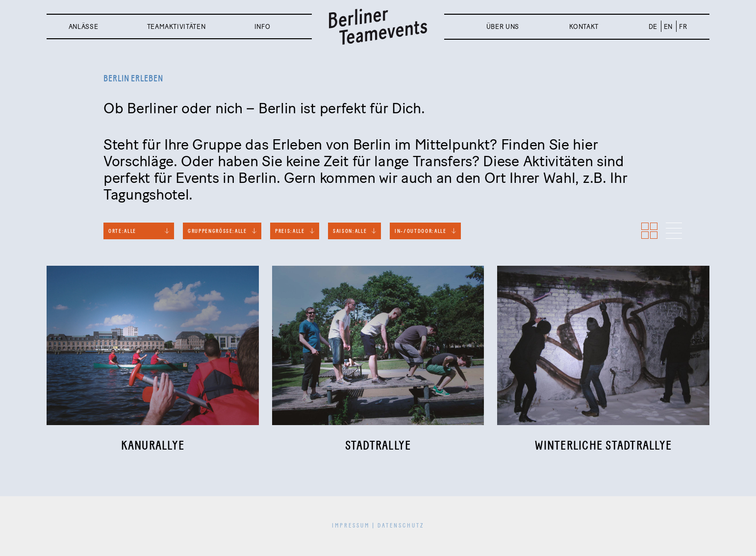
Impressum (351, 526)
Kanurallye (153, 446)
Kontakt (584, 27)
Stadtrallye (378, 446)
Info (263, 27)
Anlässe (84, 27)
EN (668, 27)
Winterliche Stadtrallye (603, 446)
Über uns (503, 27)
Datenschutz (401, 526)
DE (653, 27)
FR (683, 27)
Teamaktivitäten (176, 27)
